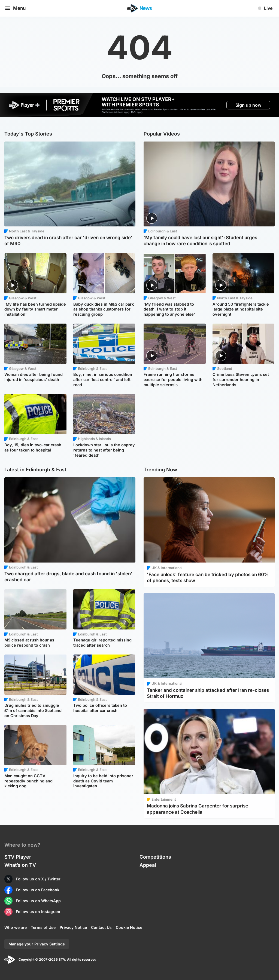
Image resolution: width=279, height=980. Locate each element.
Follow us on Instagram (38, 912)
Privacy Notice (73, 927)
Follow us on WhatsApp (38, 901)
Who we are (16, 927)
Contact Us (101, 927)
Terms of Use (43, 927)
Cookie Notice (129, 927)
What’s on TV (20, 865)
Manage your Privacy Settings (37, 944)
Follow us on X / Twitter (38, 879)
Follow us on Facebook (38, 890)
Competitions (155, 857)
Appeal (148, 865)
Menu (15, 8)
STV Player (18, 857)
